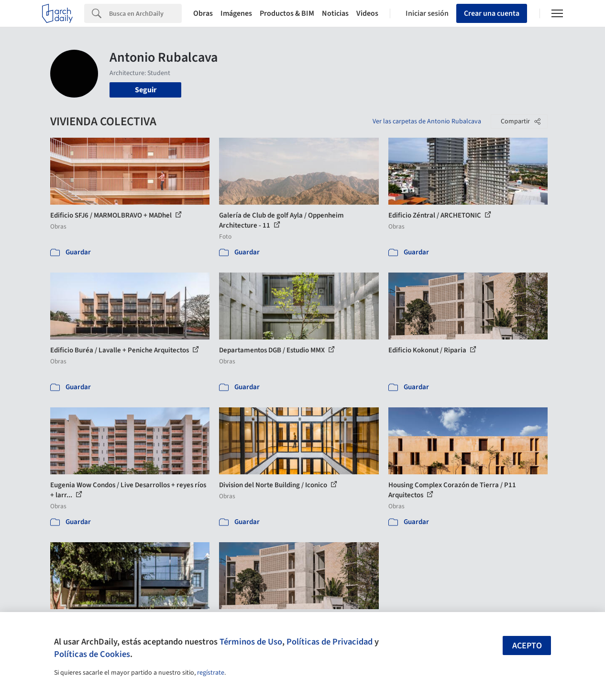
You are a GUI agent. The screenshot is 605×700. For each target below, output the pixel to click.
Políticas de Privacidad (330, 642)
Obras (203, 13)
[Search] (145, 13)
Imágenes (236, 13)
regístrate (211, 673)
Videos (367, 13)
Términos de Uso (251, 642)
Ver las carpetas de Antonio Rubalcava (427, 121)
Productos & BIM (287, 13)
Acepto (527, 646)
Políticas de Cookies (92, 654)
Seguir (146, 90)
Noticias (335, 13)
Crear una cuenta (492, 13)
